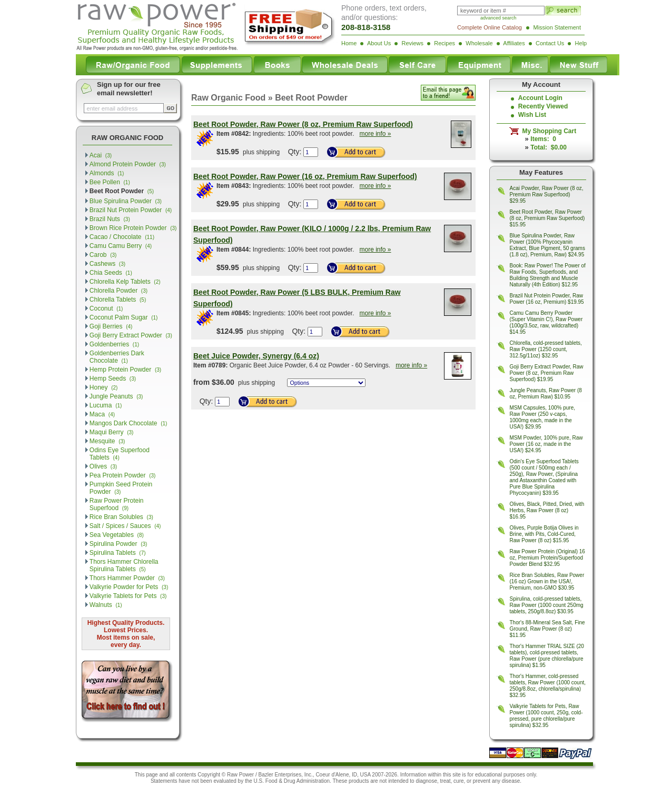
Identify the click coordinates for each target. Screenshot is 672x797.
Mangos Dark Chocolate (129, 423)
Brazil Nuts (110, 219)
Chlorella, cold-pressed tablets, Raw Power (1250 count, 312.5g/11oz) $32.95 (546, 349)
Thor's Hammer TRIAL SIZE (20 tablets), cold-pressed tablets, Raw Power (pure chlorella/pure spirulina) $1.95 (547, 656)
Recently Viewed (543, 106)
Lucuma (106, 405)
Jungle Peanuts (116, 396)
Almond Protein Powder (128, 164)
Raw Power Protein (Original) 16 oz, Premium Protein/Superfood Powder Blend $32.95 (547, 558)
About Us (379, 43)
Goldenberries (114, 344)
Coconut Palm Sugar (124, 317)
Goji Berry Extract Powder (131, 335)
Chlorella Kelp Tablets (125, 282)
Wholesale (479, 43)
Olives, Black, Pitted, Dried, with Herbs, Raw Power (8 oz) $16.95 (547, 510)
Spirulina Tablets (118, 553)
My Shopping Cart (547, 131)
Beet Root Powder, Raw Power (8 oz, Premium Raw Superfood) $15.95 (547, 218)
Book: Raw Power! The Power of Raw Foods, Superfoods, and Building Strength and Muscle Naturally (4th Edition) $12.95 (548, 275)
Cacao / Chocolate (122, 237)
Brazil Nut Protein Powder (131, 210)
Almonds (107, 173)
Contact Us (550, 43)
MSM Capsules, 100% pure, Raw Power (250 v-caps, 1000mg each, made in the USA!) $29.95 (543, 417)
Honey (104, 387)
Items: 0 (543, 139)
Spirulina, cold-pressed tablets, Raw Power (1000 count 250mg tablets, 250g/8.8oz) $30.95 (547, 605)
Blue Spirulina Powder (126, 201)
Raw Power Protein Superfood (117, 504)
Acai (101, 155)
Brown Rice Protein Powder (133, 228)
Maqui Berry (112, 432)
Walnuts (106, 605)
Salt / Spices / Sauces (125, 526)
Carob (103, 255)
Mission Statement (557, 27)
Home (349, 43)
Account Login (540, 98)
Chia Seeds (111, 273)
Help (581, 43)
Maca (102, 414)
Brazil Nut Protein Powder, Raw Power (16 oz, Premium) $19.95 (547, 299)
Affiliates (514, 43)
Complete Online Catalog (490, 27)
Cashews (107, 264)
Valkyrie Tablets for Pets (128, 596)
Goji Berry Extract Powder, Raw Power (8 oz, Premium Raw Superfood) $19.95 (547, 373)
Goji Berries (111, 326)
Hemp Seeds (113, 378)
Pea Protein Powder (123, 475)
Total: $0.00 (548, 147)
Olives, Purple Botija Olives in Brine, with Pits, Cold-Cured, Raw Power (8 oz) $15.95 (544, 534)
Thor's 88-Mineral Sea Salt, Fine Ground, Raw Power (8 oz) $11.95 (547, 629)
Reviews (412, 43)
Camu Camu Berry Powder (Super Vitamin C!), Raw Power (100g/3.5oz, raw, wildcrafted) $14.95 (546, 322)
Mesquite (107, 441)
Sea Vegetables (117, 535)
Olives (103, 466)
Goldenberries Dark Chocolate (117, 357)
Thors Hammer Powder (127, 578)
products (359, 781)
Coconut (106, 308)
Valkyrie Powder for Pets (129, 587)
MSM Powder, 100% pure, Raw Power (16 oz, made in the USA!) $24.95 (546, 444)
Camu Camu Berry (121, 246)
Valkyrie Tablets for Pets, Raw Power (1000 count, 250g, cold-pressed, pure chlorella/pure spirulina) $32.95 (546, 716)
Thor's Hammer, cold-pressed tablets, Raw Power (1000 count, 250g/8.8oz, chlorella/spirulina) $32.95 (548, 686)
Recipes (444, 43)
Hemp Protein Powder (125, 370)
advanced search (498, 18)
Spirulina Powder (118, 544)
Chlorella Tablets (118, 300)
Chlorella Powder (118, 291)
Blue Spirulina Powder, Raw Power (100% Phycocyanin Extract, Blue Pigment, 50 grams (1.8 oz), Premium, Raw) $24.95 (547, 245)
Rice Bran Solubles (121, 517)
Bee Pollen (110, 182)
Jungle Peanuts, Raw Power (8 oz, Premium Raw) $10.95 (546, 393)
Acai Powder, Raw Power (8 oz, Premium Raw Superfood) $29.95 (547, 195)
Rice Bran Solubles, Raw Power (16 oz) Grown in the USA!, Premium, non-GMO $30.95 (547, 581)
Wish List (532, 115)
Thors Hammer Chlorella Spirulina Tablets (124, 565)
